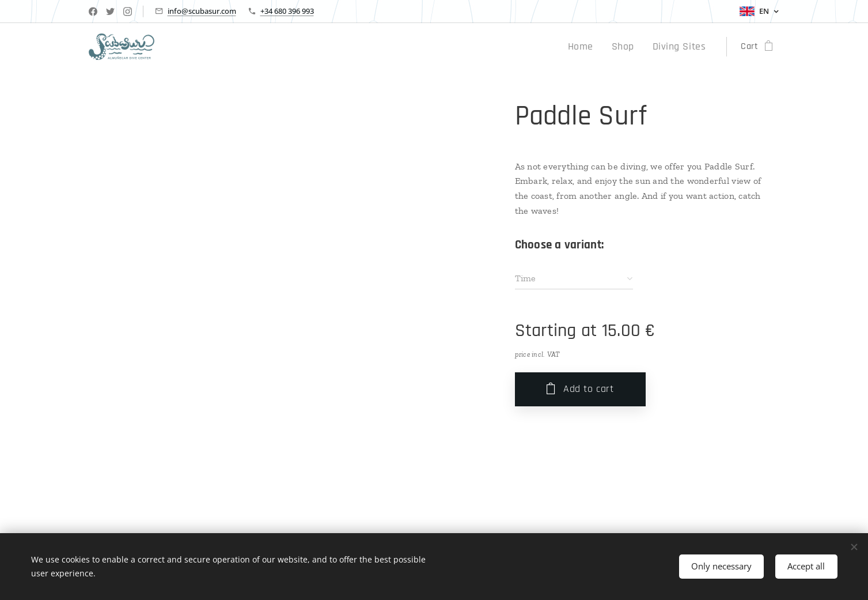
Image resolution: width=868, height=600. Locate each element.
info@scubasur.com (202, 11)
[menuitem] (592, 47)
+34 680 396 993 (287, 11)
